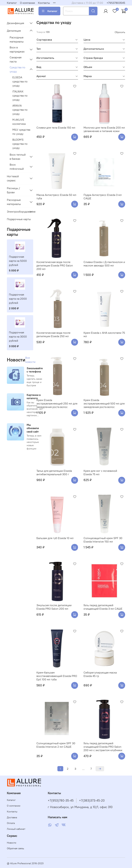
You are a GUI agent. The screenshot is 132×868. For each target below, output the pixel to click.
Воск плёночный (17, 167)
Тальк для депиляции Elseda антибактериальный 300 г (54, 472)
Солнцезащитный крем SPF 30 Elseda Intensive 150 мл (103, 540)
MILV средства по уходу (21, 132)
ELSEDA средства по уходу (20, 81)
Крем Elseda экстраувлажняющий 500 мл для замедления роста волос (104, 403)
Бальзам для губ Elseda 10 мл (55, 538)
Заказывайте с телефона (35, 370)
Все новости (30, 360)
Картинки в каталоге (34, 396)
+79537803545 (116, 3)
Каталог (12, 3)
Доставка (12, 817)
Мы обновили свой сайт (33, 428)
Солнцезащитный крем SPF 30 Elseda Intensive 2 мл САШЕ (56, 745)
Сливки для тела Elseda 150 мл (56, 128)
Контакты (44, 3)
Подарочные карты (19, 219)
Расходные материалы (17, 39)
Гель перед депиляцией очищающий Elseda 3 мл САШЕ (103, 607)
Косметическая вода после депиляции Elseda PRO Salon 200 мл (55, 265)
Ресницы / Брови (13, 190)
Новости (12, 843)
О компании (27, 3)
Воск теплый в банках (18, 157)
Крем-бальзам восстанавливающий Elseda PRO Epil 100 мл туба (57, 676)
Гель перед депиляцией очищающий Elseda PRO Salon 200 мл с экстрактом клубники (103, 747)
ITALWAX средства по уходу (20, 96)
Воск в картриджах (17, 49)
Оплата (11, 823)
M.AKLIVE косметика (19, 122)
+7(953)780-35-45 (61, 801)
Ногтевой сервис (13, 178)
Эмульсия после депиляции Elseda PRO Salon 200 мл (54, 607)
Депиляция (14, 31)
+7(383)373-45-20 (92, 801)
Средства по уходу (17, 69)
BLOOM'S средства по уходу (20, 144)
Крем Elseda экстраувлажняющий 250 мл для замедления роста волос (57, 403)
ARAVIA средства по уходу (20, 110)
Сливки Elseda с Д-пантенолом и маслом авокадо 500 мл (104, 264)
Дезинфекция (15, 23)
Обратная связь (15, 848)
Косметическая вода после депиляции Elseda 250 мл (53, 334)
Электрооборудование (17, 212)
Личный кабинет (16, 829)
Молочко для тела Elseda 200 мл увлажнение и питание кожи (104, 129)
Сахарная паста (16, 59)
